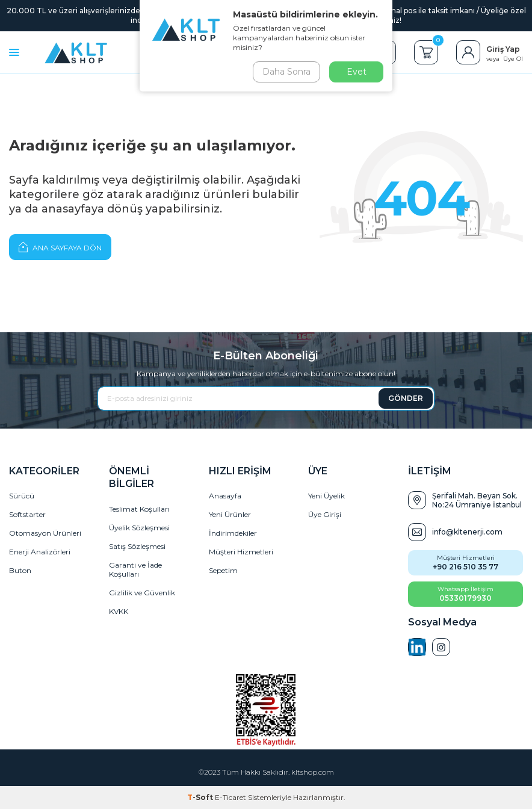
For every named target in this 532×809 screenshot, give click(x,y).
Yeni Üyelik (326, 496)
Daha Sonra (286, 72)
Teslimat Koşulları (139, 509)
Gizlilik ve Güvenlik (142, 593)
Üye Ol (513, 59)
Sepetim (223, 570)
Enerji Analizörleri (40, 552)
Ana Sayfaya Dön (60, 247)
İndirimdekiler (233, 533)
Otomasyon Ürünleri (45, 533)
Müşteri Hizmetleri (241, 552)
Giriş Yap (503, 49)
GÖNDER (406, 398)
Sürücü (22, 496)
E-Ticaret (230, 797)
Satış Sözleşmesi (137, 546)
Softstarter (27, 514)
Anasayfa (225, 496)
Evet (357, 72)
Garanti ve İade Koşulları (135, 569)
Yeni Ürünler (230, 514)
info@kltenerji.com (467, 532)
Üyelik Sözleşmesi (139, 528)
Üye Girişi (325, 514)
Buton (20, 570)
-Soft (201, 797)
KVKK (119, 611)
